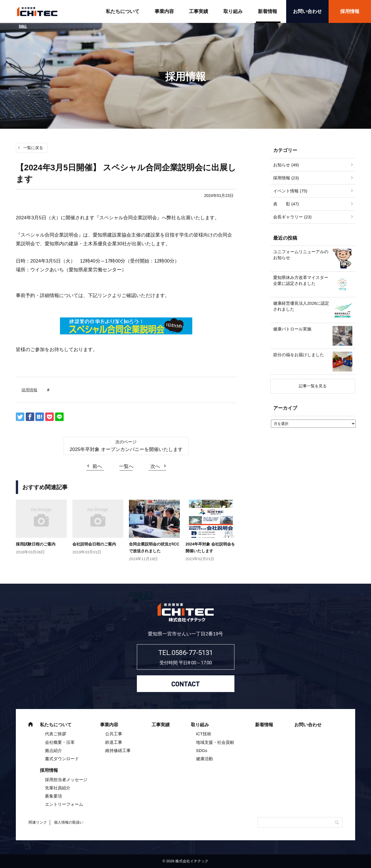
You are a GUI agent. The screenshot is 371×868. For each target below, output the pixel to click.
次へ (155, 466)
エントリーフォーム (64, 804)
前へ (97, 466)
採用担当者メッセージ (66, 780)
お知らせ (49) (286, 165)
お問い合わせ (307, 11)
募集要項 (53, 796)
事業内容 (164, 11)
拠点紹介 (53, 750)
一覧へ (126, 466)
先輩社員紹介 (58, 788)
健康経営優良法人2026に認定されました (301, 306)
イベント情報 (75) (290, 191)
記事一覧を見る (313, 386)
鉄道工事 (114, 742)
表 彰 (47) (286, 204)
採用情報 (350, 11)
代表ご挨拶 (56, 734)
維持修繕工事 (118, 750)
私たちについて (123, 11)
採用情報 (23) (286, 178)
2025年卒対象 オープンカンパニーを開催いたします (126, 449)
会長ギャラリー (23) (292, 217)
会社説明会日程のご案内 (94, 544)
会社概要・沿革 (60, 742)
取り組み (233, 11)
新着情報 (268, 11)
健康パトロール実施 (292, 329)
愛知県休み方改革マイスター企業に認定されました (301, 280)
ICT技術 (204, 734)
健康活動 (204, 759)
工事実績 (199, 11)
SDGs (202, 750)
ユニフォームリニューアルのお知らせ (301, 255)
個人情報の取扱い (69, 822)
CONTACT (186, 684)
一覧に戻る (33, 148)
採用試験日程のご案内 (36, 544)
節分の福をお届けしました (299, 355)
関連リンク (38, 822)
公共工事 (114, 734)
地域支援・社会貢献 (215, 742)
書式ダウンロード (62, 759)
